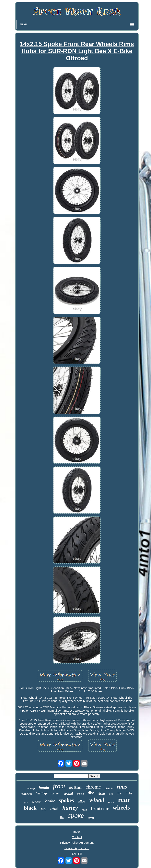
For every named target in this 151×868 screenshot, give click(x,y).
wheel (97, 800)
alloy (82, 801)
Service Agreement (77, 848)
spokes (66, 800)
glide (26, 802)
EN (74, 854)
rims (122, 787)
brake (50, 801)
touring (31, 788)
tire (119, 793)
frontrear (100, 808)
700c (43, 809)
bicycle (111, 802)
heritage (42, 793)
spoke (76, 816)
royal (91, 818)
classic (109, 789)
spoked (68, 794)
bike (54, 808)
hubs (129, 793)
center (56, 793)
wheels (121, 807)
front (59, 786)
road (84, 810)
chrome (93, 787)
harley (70, 808)
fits (62, 817)
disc (91, 793)
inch (111, 794)
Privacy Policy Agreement (77, 843)
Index (77, 832)
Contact (77, 837)
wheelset (27, 794)
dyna (102, 794)
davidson (36, 802)
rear (124, 800)
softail (75, 787)
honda (44, 788)
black (30, 808)
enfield (80, 794)
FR (80, 854)
